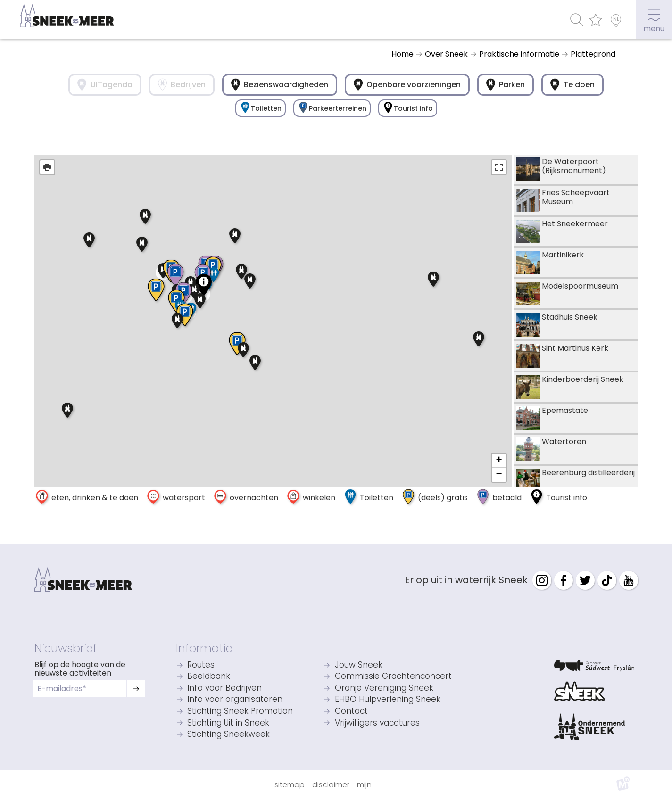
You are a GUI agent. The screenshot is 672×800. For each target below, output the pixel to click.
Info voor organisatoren (235, 700)
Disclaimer (331, 785)
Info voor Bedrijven (224, 689)
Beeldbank (209, 677)
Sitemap (290, 785)
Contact (351, 712)
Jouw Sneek (359, 665)
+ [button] (499, 461)
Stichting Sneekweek (228, 735)
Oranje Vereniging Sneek (384, 689)
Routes (201, 665)
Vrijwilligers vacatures (377, 723)
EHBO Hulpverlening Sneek (388, 700)
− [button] (499, 475)
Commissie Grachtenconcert (393, 677)
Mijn (364, 785)
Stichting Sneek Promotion (240, 712)
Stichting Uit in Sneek (228, 723)
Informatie (204, 648)
